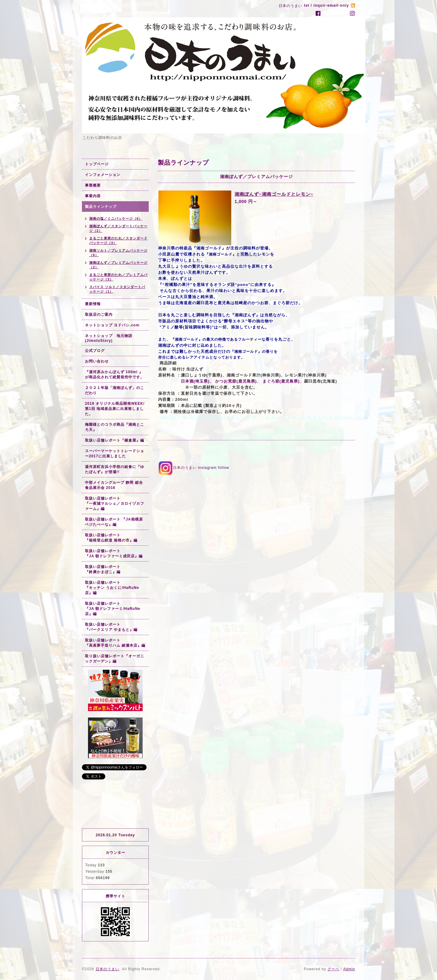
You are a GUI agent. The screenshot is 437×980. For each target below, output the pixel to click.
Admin (349, 969)
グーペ (333, 969)
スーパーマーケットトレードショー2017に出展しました (115, 454)
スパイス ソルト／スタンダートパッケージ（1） (117, 289)
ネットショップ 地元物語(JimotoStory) (109, 338)
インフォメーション (103, 175)
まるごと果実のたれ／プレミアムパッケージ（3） (118, 277)
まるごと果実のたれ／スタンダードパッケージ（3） (118, 241)
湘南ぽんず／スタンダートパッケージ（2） (118, 228)
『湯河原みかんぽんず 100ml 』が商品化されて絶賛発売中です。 (115, 375)
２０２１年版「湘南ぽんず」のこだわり (115, 390)
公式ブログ (95, 351)
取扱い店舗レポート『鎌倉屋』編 (115, 440)
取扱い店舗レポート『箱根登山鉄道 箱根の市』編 (111, 538)
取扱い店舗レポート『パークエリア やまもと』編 (111, 627)
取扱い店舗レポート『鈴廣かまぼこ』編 (103, 569)
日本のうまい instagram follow (193, 468)
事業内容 (93, 196)
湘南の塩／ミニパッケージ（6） (116, 218)
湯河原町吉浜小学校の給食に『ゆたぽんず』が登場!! (115, 469)
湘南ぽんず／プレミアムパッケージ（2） (118, 265)
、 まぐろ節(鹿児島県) (278, 381)
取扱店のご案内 (99, 315)
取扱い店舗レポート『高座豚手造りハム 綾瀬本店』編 (115, 643)
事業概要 (93, 185)
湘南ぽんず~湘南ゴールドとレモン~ (274, 194)
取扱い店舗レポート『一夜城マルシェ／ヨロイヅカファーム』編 (115, 504)
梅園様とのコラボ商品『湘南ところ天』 (115, 427)
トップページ (97, 164)
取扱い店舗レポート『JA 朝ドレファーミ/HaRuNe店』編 (113, 609)
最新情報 (93, 304)
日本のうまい (107, 969)
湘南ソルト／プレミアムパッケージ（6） (118, 253)
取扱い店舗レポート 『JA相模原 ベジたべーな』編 (114, 522)
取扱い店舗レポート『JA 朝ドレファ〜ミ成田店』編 (114, 554)
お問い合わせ (97, 361)
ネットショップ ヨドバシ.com (112, 325)
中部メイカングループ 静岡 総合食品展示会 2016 (114, 485)
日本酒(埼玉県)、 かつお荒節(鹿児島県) (207, 381)
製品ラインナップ (101, 207)
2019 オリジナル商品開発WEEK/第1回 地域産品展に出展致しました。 (115, 409)
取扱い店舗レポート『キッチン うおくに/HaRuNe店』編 (112, 588)
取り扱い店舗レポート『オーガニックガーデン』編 (115, 659)
